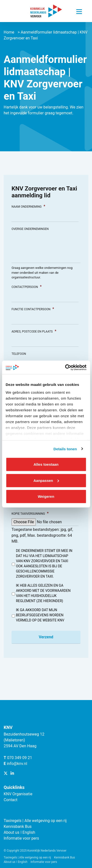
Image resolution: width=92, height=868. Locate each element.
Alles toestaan (46, 464)
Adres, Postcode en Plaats (34, 331)
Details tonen (65, 449)
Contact (11, 800)
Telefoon (19, 354)
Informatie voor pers (21, 838)
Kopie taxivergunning (30, 513)
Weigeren (46, 496)
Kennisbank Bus (18, 826)
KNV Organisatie (18, 794)
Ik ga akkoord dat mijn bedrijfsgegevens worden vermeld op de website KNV (40, 615)
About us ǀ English (19, 832)
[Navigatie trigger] (79, 10)
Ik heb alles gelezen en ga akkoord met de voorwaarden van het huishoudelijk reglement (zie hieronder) (43, 593)
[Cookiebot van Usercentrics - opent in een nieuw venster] (66, 367)
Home (9, 32)
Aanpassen (46, 480)
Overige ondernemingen (30, 229)
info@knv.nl (17, 764)
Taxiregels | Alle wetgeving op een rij (35, 821)
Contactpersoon (27, 287)
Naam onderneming (28, 206)
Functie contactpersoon (33, 309)
